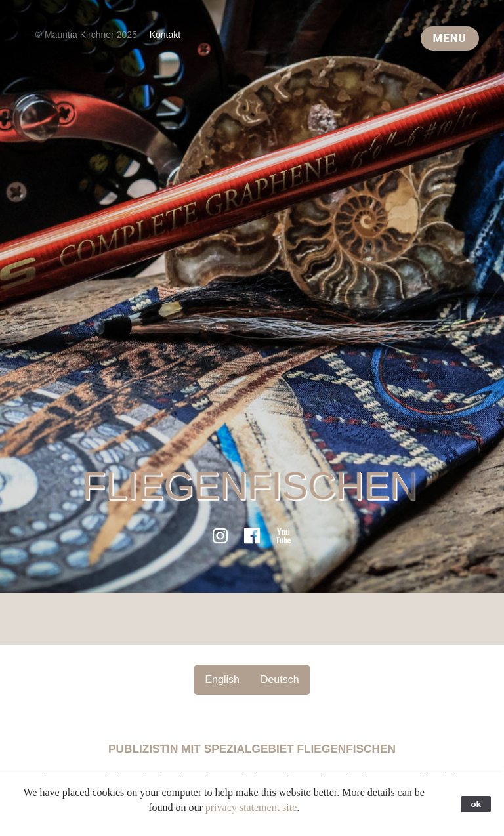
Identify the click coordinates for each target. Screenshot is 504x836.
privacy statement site (251, 807)
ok (476, 804)
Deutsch (280, 679)
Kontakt (165, 35)
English (222, 679)
